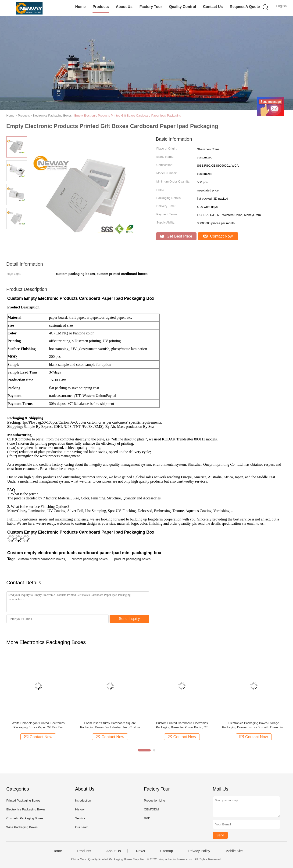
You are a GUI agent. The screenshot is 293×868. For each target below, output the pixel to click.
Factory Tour (151, 7)
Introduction (83, 800)
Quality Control (182, 7)
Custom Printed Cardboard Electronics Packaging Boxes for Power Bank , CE (182, 725)
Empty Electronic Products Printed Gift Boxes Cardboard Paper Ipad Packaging (128, 115)
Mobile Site (234, 851)
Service (80, 818)
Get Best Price (176, 236)
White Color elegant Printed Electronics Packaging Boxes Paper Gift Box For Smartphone (38, 725)
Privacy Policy (199, 851)
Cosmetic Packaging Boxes (25, 818)
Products (101, 7)
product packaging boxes (132, 559)
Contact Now (218, 236)
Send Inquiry (129, 619)
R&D (147, 818)
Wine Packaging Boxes (22, 827)
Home (80, 7)
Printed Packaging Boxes (23, 800)
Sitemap (166, 851)
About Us (124, 7)
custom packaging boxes (89, 559)
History (80, 809)
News (140, 851)
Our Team (82, 827)
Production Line (154, 800)
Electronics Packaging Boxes (26, 809)
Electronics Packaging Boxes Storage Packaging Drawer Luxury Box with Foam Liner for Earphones (254, 725)
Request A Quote (245, 7)
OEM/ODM (151, 809)
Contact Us (213, 7)
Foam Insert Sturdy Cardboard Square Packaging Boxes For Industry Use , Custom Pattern (110, 725)
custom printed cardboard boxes (42, 559)
